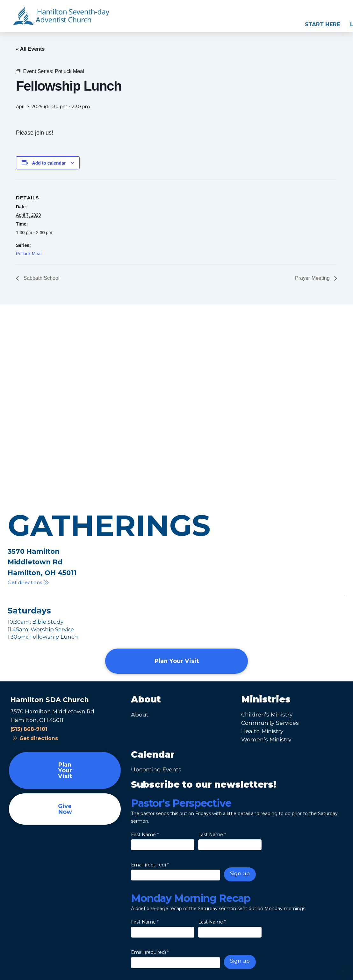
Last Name (212, 835)
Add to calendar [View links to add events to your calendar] (49, 163)
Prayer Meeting (313, 278)
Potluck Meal (29, 254)
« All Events (30, 49)
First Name (145, 835)
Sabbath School (41, 278)
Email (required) (150, 865)
